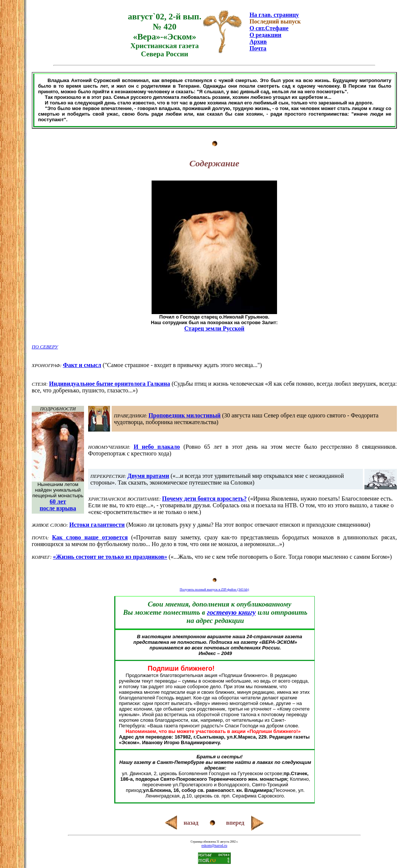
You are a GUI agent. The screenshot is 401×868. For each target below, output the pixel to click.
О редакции (265, 35)
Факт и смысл (82, 365)
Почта (258, 48)
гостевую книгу (231, 612)
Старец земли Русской (215, 328)
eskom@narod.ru (215, 845)
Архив (258, 42)
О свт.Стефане (269, 28)
